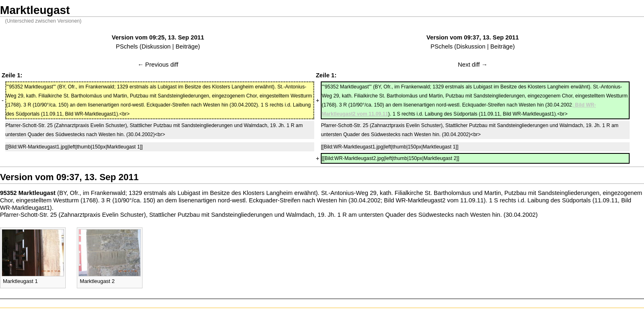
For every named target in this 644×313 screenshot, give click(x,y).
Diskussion (156, 46)
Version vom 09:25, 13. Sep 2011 (158, 37)
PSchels (127, 46)
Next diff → (473, 65)
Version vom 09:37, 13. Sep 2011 (473, 37)
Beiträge (187, 46)
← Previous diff (158, 65)
